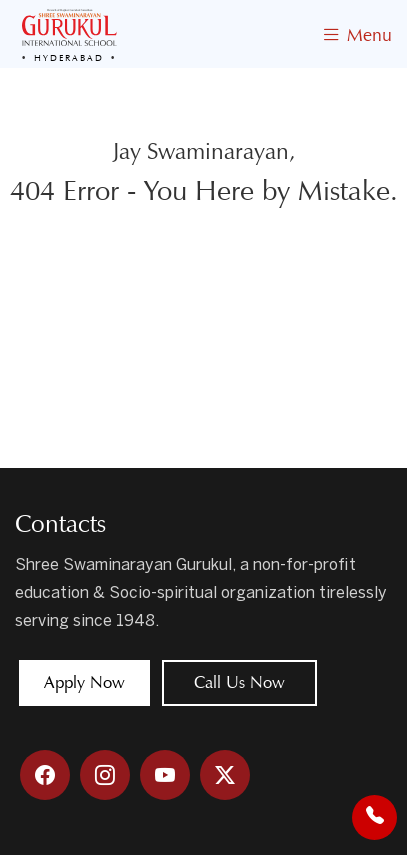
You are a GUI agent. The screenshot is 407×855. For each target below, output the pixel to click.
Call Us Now (239, 682)
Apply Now (84, 682)
